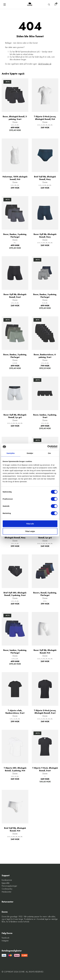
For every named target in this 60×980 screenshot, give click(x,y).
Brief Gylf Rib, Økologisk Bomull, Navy (45, 178)
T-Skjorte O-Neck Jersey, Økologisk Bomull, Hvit (45, 118)
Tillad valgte (30, 531)
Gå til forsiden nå (45, 64)
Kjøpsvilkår (6, 883)
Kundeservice (7, 880)
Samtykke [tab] (11, 453)
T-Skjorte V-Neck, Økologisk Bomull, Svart (45, 769)
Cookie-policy (7, 889)
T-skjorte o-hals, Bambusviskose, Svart (15, 712)
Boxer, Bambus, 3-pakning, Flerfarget (15, 236)
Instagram (5, 941)
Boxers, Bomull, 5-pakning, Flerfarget (45, 594)
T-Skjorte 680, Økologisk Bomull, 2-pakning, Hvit (15, 769)
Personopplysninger (9, 886)
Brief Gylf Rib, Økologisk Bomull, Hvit (15, 829)
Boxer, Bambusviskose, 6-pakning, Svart (45, 356)
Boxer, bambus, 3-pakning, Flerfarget (15, 652)
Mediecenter (7, 892)
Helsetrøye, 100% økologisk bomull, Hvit (15, 178)
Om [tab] (49, 453)
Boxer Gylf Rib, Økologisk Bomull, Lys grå (15, 416)
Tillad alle (30, 524)
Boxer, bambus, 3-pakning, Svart (45, 416)
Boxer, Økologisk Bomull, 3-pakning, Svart (15, 118)
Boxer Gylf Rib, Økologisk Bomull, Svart (15, 296)
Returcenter (8, 902)
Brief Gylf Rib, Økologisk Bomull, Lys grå (45, 536)
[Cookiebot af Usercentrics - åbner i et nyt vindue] (47, 447)
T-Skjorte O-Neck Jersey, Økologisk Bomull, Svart (45, 712)
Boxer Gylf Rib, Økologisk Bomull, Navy (45, 236)
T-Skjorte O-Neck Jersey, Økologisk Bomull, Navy (15, 536)
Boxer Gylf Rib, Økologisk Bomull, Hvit (45, 652)
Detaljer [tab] (30, 453)
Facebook (6, 938)
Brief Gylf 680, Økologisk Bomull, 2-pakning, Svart (15, 594)
